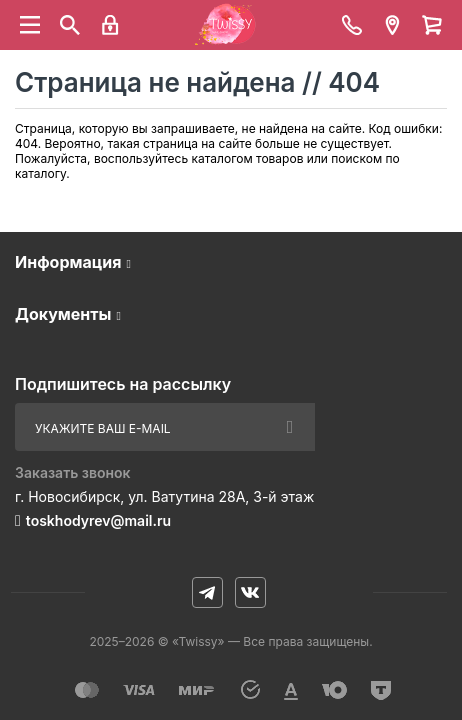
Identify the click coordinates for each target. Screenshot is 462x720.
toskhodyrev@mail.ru (98, 520)
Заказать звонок (73, 472)
